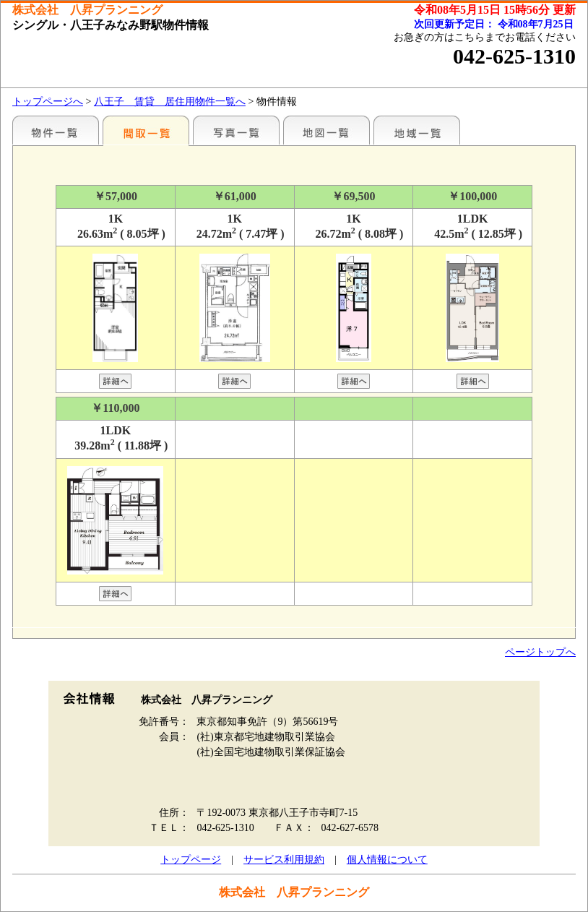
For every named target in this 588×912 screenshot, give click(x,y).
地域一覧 (417, 130)
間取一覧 (146, 130)
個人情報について (387, 860)
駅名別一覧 (56, 130)
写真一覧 (236, 130)
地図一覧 (327, 130)
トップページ (191, 860)
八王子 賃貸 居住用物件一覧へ (170, 102)
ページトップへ (540, 652)
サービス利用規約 (284, 860)
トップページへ (48, 102)
